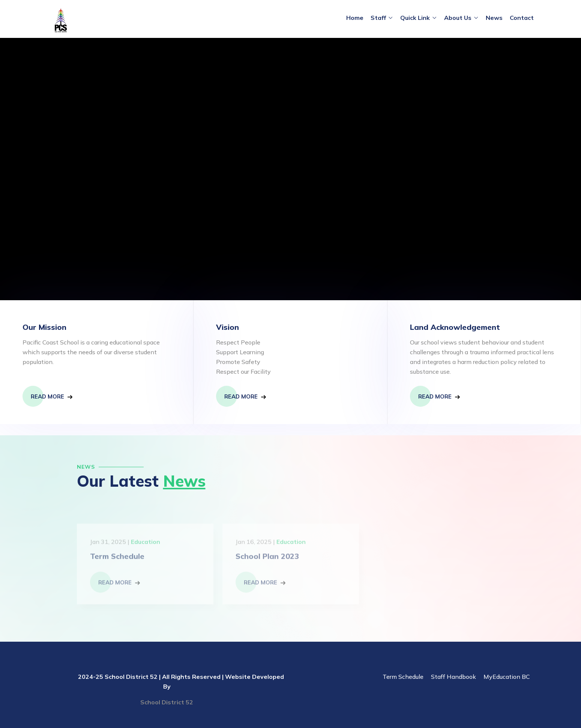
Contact (522, 18)
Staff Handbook (453, 677)
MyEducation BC (507, 677)
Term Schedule (117, 559)
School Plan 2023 (267, 559)
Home (355, 18)
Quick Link (415, 18)
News (494, 18)
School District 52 (167, 702)
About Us (458, 18)
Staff (378, 18)
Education (146, 544)
